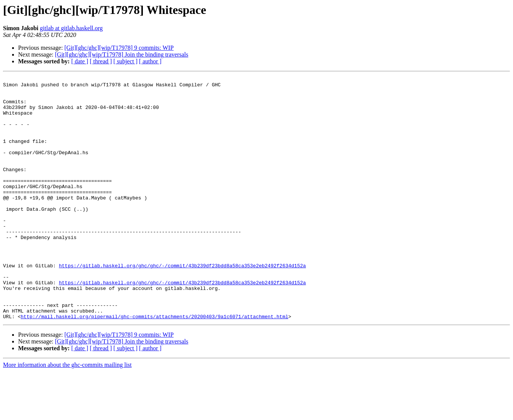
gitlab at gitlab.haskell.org (71, 28)
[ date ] (80, 61)
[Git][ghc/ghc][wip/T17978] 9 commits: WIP (119, 48)
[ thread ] (101, 61)
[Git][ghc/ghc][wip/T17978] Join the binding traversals (122, 54)
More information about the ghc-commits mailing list (67, 413)
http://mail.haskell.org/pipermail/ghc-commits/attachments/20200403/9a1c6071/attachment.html (155, 365)
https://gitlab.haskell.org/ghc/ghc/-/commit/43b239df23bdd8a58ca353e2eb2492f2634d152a (182, 304)
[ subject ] (126, 61)
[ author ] (150, 61)
